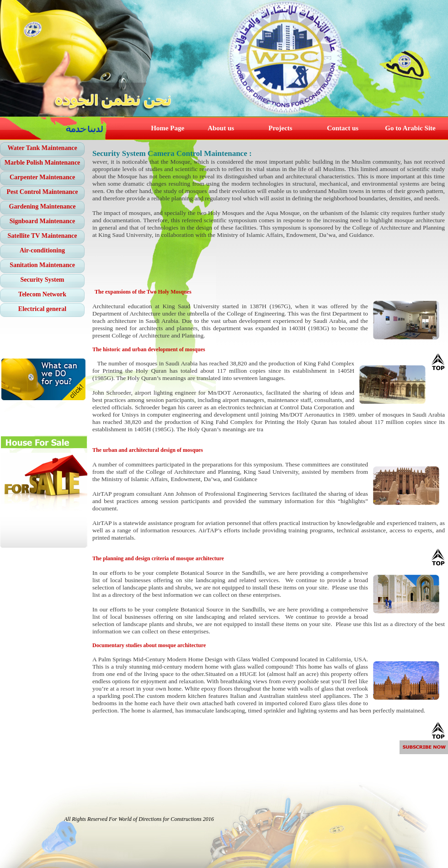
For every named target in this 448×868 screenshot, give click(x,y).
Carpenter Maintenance (42, 177)
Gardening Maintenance (43, 206)
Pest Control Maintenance (42, 192)
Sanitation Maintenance (42, 265)
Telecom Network (42, 294)
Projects (280, 128)
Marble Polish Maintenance (43, 163)
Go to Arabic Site (410, 128)
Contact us (343, 128)
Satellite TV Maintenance (43, 236)
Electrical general (42, 309)
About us (221, 128)
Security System (42, 280)
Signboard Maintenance (43, 221)
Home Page (168, 128)
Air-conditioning (42, 250)
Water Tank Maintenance (42, 148)
